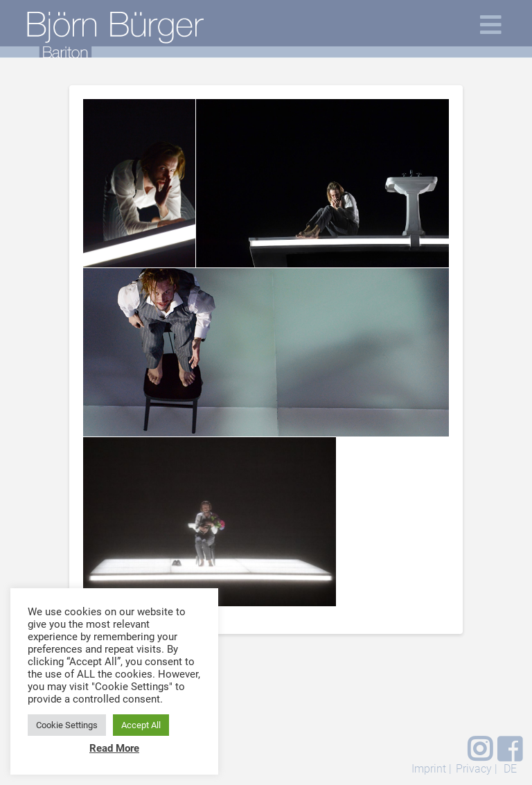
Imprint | (432, 769)
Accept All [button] (141, 725)
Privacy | (477, 769)
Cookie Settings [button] (67, 725)
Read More (114, 748)
